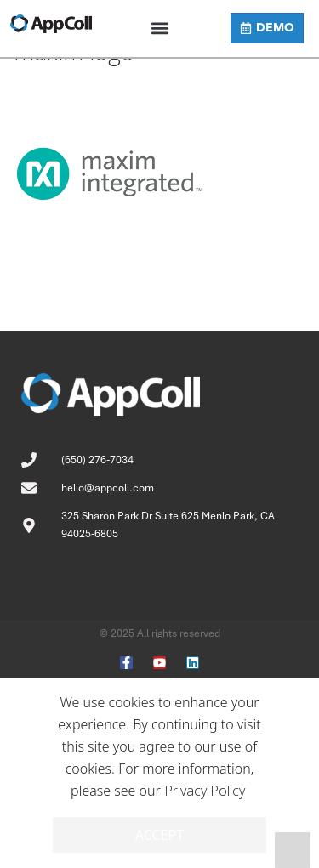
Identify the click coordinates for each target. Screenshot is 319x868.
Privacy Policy (205, 791)
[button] (159, 28)
